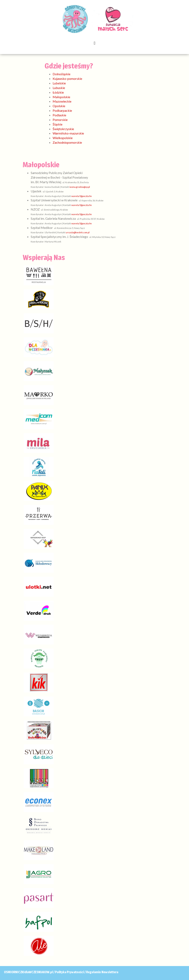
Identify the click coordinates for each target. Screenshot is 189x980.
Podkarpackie (62, 110)
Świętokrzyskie (63, 129)
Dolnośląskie (62, 74)
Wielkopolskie (63, 138)
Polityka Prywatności (69, 972)
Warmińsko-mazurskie (68, 133)
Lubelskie (59, 83)
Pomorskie (60, 120)
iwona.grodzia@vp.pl (80, 187)
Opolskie (59, 106)
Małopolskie (61, 97)
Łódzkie (58, 92)
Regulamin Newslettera (102, 972)
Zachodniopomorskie (67, 142)
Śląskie (58, 124)
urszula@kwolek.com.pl (78, 232)
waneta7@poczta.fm (82, 196)
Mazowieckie (62, 101)
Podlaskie (59, 115)
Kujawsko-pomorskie (67, 79)
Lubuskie (59, 88)
